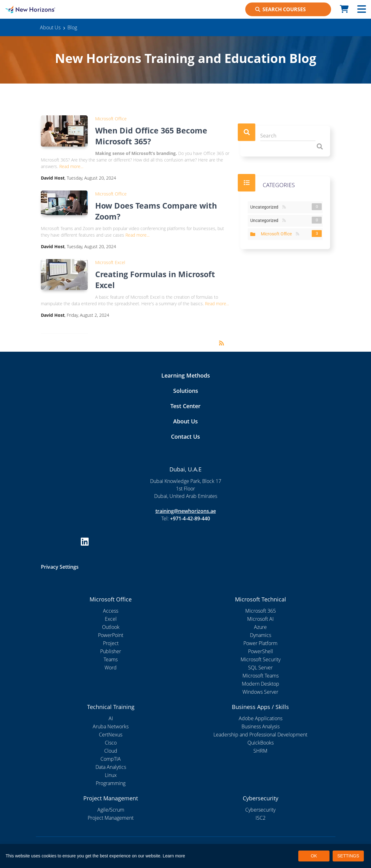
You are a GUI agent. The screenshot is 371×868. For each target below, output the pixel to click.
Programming (111, 783)
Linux (111, 775)
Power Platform (260, 643)
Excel (111, 619)
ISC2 (261, 818)
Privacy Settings (60, 567)
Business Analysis (261, 726)
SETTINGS (348, 856)
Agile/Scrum (111, 810)
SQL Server (260, 668)
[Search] (288, 136)
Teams (111, 659)
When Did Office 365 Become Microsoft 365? (151, 136)
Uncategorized (266, 207)
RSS (284, 207)
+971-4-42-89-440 (190, 518)
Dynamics (261, 635)
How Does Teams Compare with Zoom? (156, 211)
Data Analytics (111, 767)
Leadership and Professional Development (260, 735)
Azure (260, 627)
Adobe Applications (261, 718)
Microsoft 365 (261, 611)
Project (111, 643)
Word (111, 668)
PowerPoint (111, 635)
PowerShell (261, 651)
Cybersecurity (260, 810)
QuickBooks (261, 743)
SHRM (260, 751)
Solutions (186, 391)
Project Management (111, 818)
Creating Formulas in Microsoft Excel (155, 280)
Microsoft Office (111, 119)
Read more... (71, 166)
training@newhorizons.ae (186, 511)
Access (111, 611)
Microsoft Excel (110, 262)
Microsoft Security (261, 659)
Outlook (111, 627)
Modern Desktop (261, 684)
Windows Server (260, 692)
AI (111, 718)
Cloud (111, 751)
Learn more (174, 856)
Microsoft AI (260, 619)
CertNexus (111, 735)
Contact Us (185, 436)
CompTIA (111, 759)
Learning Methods (186, 375)
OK (314, 856)
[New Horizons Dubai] (46, 9)
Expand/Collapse (253, 234)
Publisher (111, 651)
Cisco (111, 743)
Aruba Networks (111, 726)
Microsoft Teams (261, 676)
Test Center (185, 406)
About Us (185, 421)
